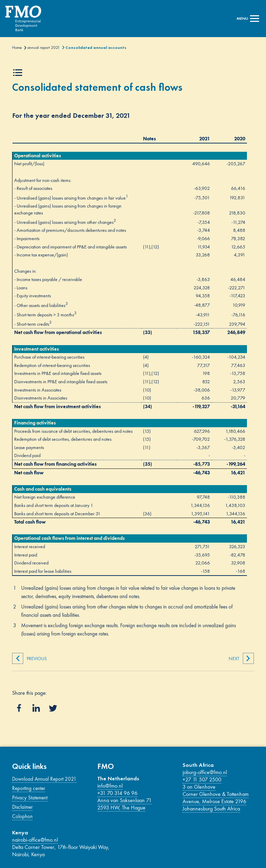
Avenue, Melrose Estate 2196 (214, 801)
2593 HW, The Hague (121, 808)
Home (17, 47)
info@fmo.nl (110, 786)
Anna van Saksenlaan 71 (125, 800)
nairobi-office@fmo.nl (35, 840)
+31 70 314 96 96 (117, 793)
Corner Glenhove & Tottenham (216, 794)
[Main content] (133, 363)
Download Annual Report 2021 (44, 779)
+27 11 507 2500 (202, 779)
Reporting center (29, 788)
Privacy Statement (30, 798)
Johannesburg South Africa (211, 809)
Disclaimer (22, 807)
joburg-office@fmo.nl (205, 772)
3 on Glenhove (199, 787)
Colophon (22, 816)
